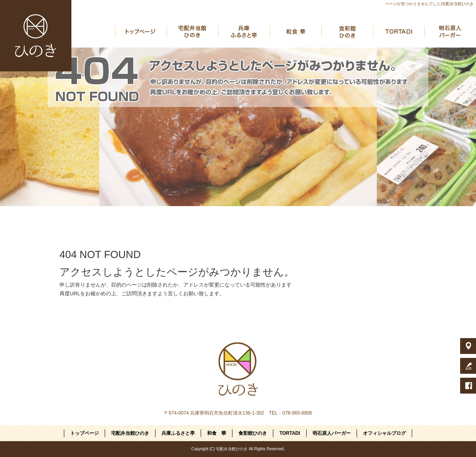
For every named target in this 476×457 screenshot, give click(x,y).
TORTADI (399, 32)
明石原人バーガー (450, 32)
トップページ (141, 32)
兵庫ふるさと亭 (244, 32)
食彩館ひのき (347, 32)
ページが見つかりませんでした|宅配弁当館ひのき (429, 4)
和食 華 (296, 32)
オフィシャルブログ (384, 433)
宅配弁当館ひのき (192, 32)
